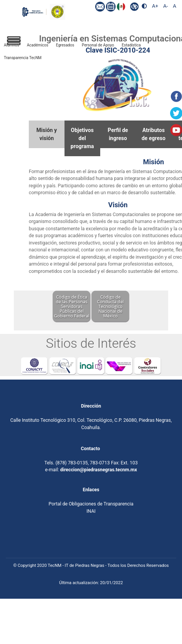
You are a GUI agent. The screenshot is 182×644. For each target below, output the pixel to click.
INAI (91, 511)
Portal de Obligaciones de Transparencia (91, 504)
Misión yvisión (47, 134)
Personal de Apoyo (98, 45)
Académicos (38, 45)
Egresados (65, 45)
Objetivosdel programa (82, 138)
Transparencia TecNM (23, 58)
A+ (155, 6)
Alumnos (12, 45)
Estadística (131, 45)
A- (165, 6)
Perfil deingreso (118, 134)
